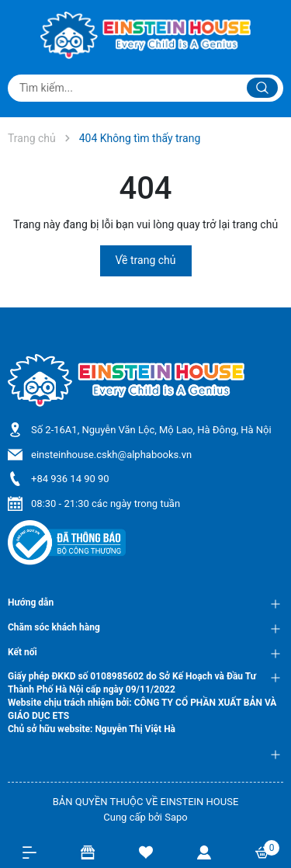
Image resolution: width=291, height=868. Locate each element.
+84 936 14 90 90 (70, 479)
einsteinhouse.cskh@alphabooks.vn (111, 455)
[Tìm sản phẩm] (145, 88)
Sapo (176, 817)
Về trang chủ (146, 260)
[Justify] (262, 88)
